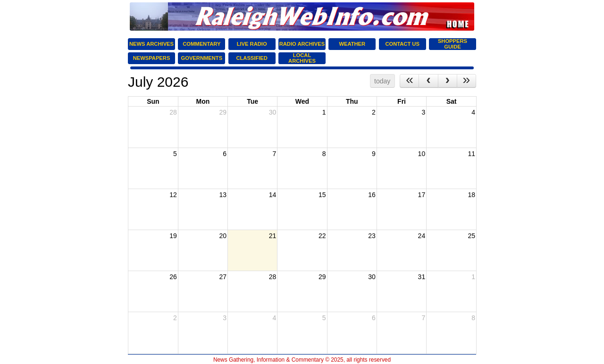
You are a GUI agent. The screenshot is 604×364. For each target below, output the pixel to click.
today (382, 81)
